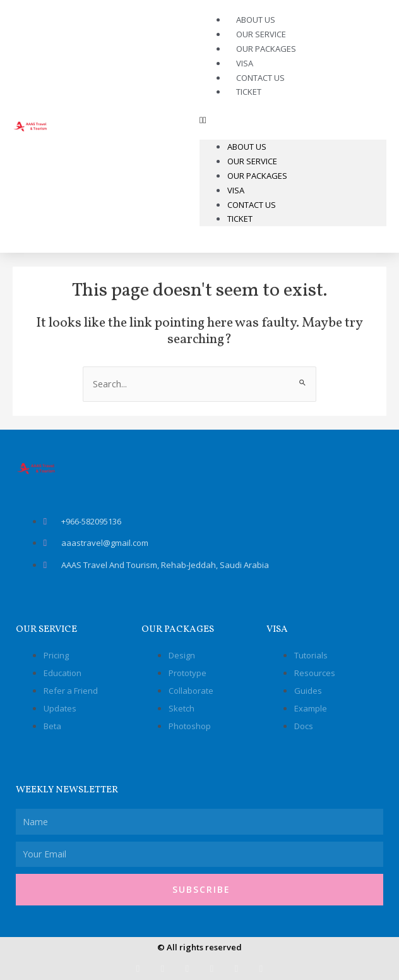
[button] (293, 120)
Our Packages (266, 49)
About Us (247, 147)
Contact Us (252, 205)
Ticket (249, 92)
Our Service (252, 161)
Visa (236, 190)
